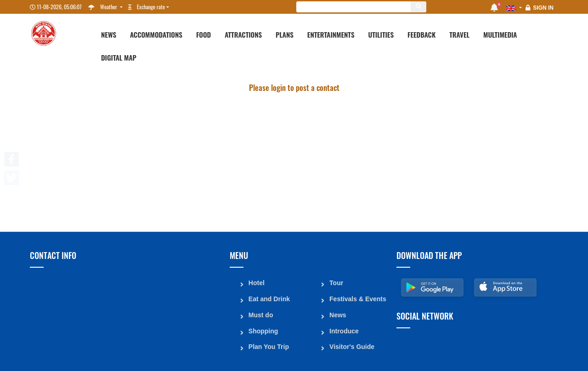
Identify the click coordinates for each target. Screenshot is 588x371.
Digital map (119, 57)
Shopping (263, 329)
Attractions (243, 34)
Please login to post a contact (294, 87)
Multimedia (500, 34)
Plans (285, 34)
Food (204, 34)
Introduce (344, 329)
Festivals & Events (357, 298)
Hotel (256, 282)
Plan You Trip (268, 345)
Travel (459, 34)
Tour (336, 282)
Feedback (421, 34)
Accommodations (156, 34)
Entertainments (331, 34)
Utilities (381, 34)
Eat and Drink (269, 298)
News (109, 34)
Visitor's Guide (351, 345)
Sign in (543, 8)
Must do (260, 314)
